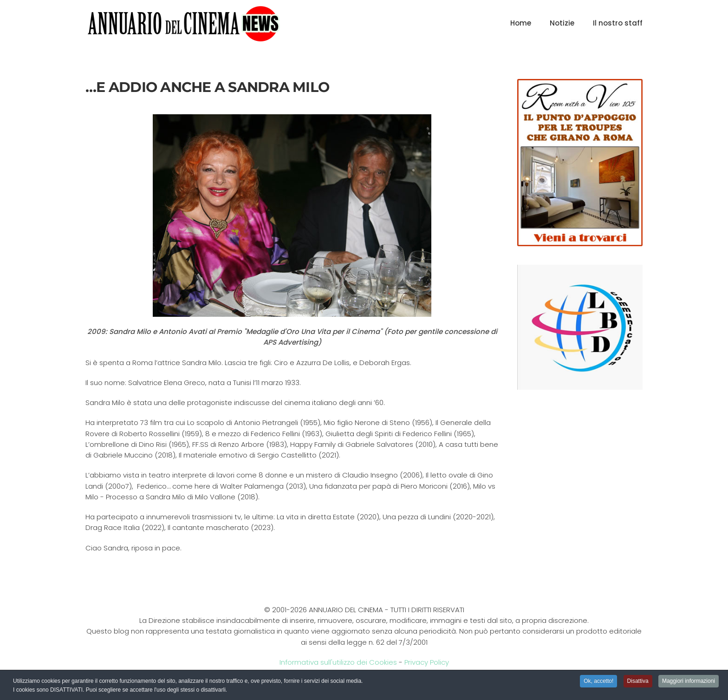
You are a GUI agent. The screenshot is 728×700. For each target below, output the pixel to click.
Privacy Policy (427, 662)
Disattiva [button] (638, 681)
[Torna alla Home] (184, 23)
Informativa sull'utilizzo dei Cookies (338, 662)
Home (521, 23)
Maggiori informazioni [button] (689, 681)
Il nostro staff (618, 23)
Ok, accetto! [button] (598, 681)
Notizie (562, 23)
